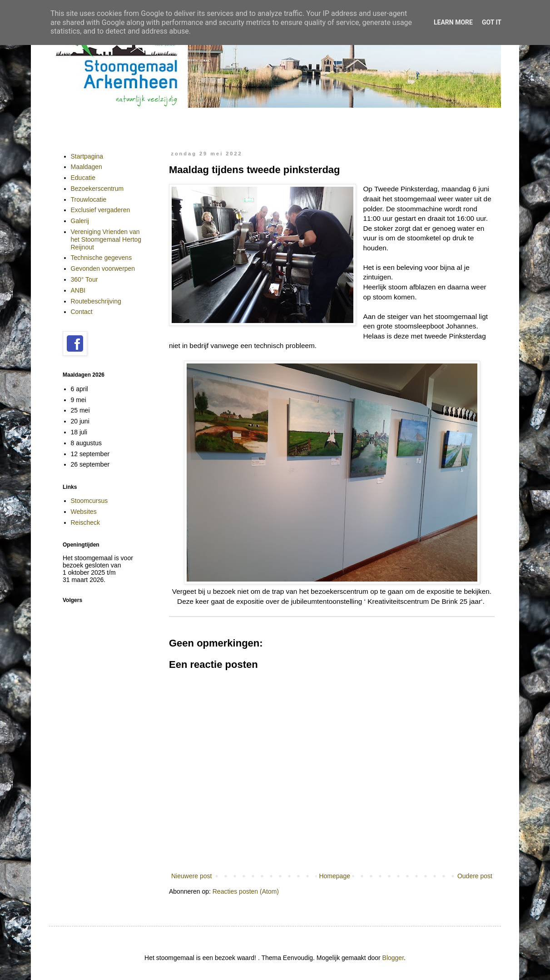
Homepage (334, 876)
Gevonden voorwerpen (103, 269)
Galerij (80, 221)
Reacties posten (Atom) (246, 891)
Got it (492, 22)
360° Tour (84, 279)
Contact (82, 312)
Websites (84, 512)
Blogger (393, 958)
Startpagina (87, 156)
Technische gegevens (102, 258)
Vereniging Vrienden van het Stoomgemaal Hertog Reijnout (106, 239)
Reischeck (86, 522)
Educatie (83, 178)
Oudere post (475, 876)
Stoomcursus (89, 501)
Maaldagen (87, 167)
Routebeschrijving (96, 301)
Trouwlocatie (89, 199)
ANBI (78, 290)
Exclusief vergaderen (101, 210)
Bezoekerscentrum (97, 189)
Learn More (453, 22)
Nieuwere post (192, 876)
